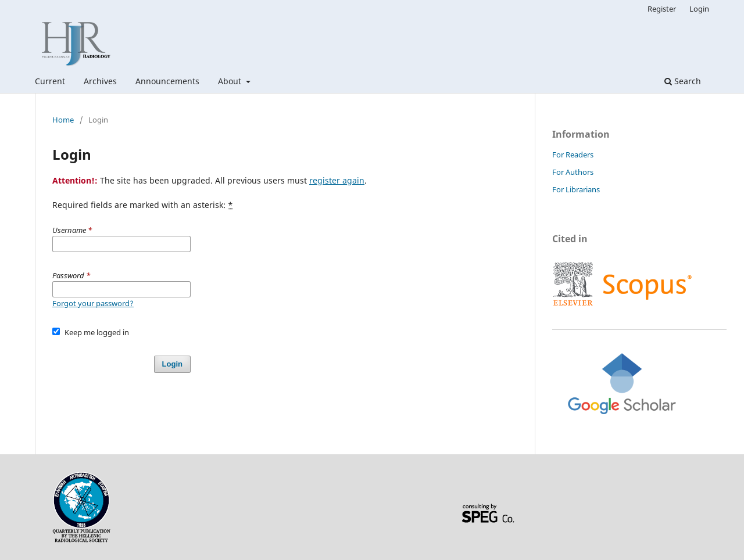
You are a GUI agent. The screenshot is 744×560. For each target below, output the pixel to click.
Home (63, 120)
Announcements (167, 81)
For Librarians (576, 189)
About (231, 81)
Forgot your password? (93, 303)
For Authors (573, 172)
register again (337, 180)
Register (662, 9)
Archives (100, 81)
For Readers (573, 155)
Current (50, 81)
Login (699, 9)
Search (683, 81)
